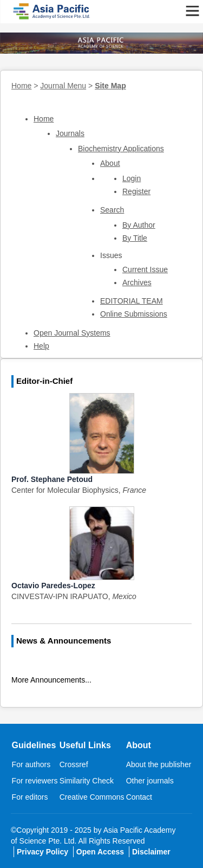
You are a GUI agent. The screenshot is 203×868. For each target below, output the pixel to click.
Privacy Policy (42, 852)
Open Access (100, 852)
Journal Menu (63, 86)
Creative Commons (92, 797)
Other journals (150, 781)
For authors (31, 764)
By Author (139, 225)
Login (132, 178)
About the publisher (159, 764)
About (110, 163)
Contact (139, 797)
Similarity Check (87, 781)
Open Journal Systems (72, 333)
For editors (30, 797)
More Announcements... (51, 680)
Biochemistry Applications (121, 149)
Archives (137, 282)
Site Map (110, 86)
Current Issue (145, 269)
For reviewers (35, 781)
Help (41, 346)
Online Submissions (134, 314)
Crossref (74, 764)
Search (112, 210)
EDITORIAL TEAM (132, 301)
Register (136, 191)
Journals (70, 133)
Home (21, 86)
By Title (135, 238)
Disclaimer (151, 852)
